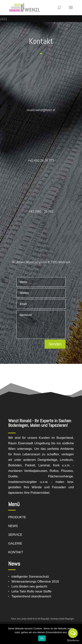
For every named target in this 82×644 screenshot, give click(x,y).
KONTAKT (16, 552)
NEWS (13, 526)
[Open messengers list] (73, 633)
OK (42, 638)
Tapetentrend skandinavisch (31, 596)
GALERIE (15, 543)
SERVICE (15, 535)
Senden (55, 344)
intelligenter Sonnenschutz (30, 577)
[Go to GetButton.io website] (73, 640)
